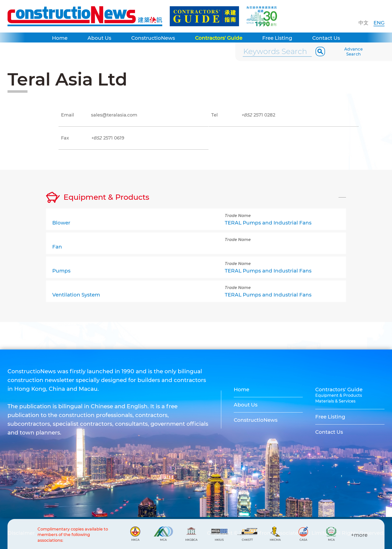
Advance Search (353, 52)
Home (60, 38)
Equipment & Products (339, 395)
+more (359, 535)
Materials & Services (335, 401)
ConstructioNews (153, 38)
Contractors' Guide (219, 38)
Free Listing (277, 38)
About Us (99, 38)
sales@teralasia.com (114, 115)
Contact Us (326, 38)
